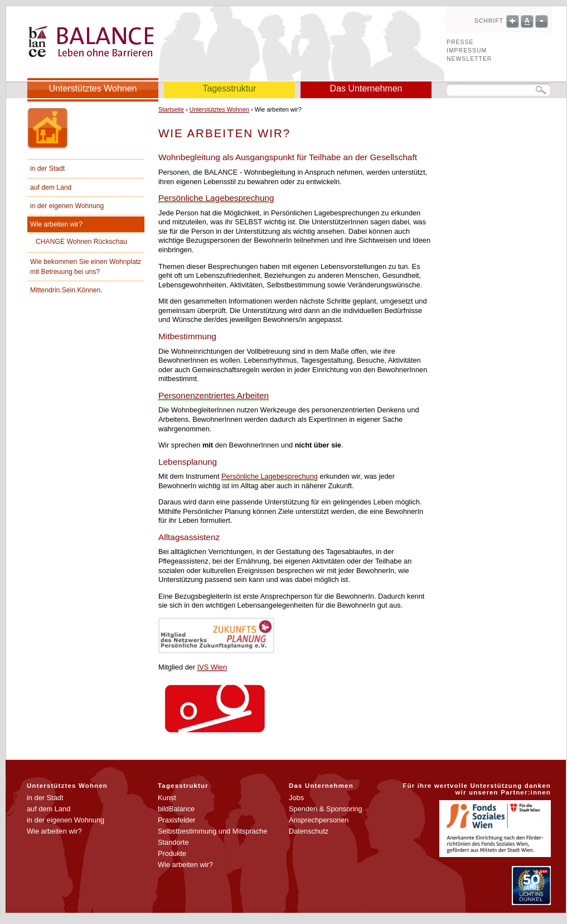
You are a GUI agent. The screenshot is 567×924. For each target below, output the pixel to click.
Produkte (172, 853)
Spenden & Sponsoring (326, 809)
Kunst (167, 798)
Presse (460, 42)
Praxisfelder (177, 820)
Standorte (173, 842)
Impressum (467, 50)
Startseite (171, 109)
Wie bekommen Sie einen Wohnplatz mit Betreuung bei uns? (86, 267)
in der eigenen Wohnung (67, 206)
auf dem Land (51, 187)
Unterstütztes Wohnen (93, 88)
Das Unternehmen (366, 88)
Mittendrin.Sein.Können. (66, 290)
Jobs (296, 798)
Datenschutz (309, 831)
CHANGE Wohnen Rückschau (81, 242)
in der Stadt (47, 169)
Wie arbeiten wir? (56, 224)
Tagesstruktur (229, 88)
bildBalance (176, 809)
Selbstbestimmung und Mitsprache (212, 831)
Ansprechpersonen (319, 820)
